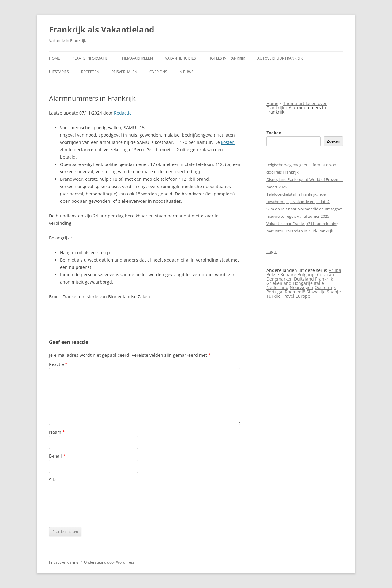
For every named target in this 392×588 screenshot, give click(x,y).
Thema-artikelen (136, 58)
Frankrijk (324, 279)
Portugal (275, 292)
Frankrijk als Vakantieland (102, 29)
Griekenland (279, 283)
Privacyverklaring (64, 562)
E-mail (57, 456)
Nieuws (187, 72)
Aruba (335, 270)
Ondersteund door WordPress (109, 562)
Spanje (334, 292)
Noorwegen (302, 287)
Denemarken (280, 279)
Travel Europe (296, 296)
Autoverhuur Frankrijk (280, 58)
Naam (57, 432)
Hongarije (303, 283)
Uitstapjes (59, 72)
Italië (319, 283)
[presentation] (96, 512)
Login (272, 251)
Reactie (58, 364)
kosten (228, 142)
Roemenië (295, 292)
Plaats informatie (90, 58)
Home (55, 58)
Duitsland (304, 279)
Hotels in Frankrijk (227, 58)
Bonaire (288, 275)
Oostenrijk (325, 287)
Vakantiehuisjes (181, 58)
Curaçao (325, 275)
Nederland (277, 287)
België (273, 275)
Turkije (273, 296)
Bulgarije (307, 275)
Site (53, 480)
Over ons (158, 72)
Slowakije (316, 292)
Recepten (90, 72)
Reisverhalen (124, 72)
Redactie (123, 113)
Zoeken (274, 133)
